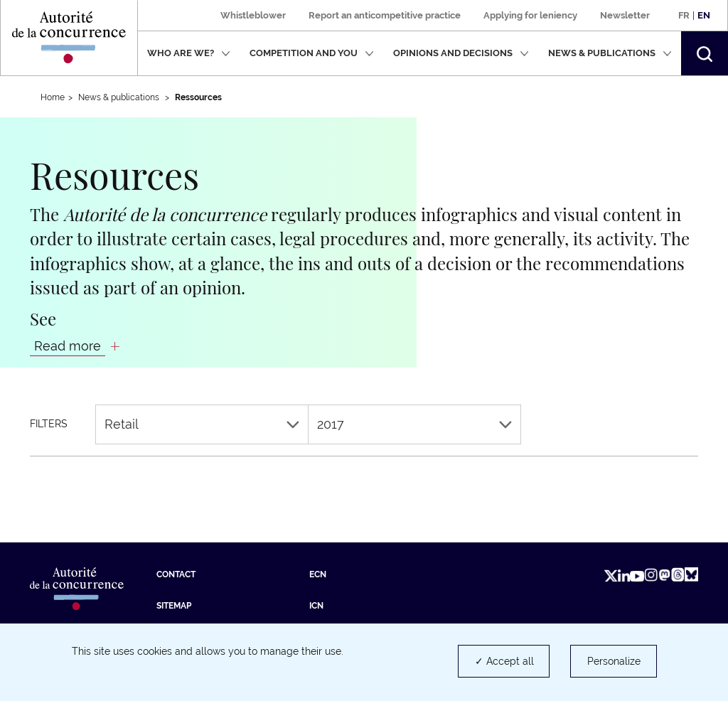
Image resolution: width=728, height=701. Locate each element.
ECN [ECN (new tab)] (318, 574)
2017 (414, 424)
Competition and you (312, 53)
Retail (202, 424)
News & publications (610, 53)
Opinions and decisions (461, 53)
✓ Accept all (504, 661)
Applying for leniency (530, 15)
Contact (176, 574)
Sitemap (174, 606)
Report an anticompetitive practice (385, 15)
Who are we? (189, 53)
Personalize (614, 661)
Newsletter (625, 15)
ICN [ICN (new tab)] (316, 606)
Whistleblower (253, 15)
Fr (684, 15)
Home (53, 97)
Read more (68, 346)
